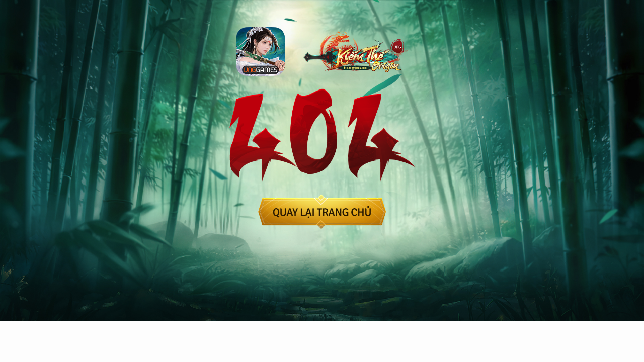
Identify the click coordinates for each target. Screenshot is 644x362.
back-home (322, 212)
